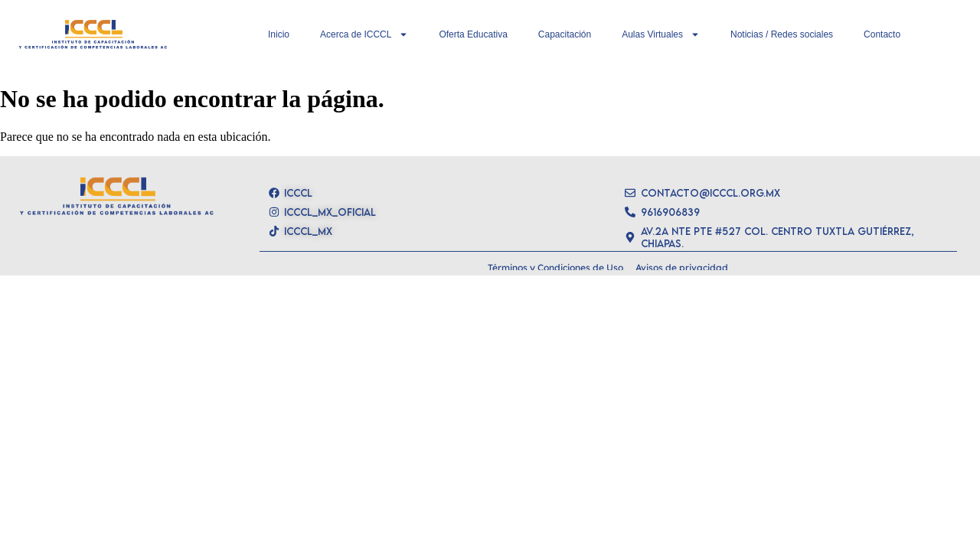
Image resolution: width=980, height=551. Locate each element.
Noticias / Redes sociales (782, 34)
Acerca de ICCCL (364, 34)
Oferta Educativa (473, 34)
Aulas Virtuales (661, 34)
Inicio (279, 34)
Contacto (882, 34)
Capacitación (565, 34)
